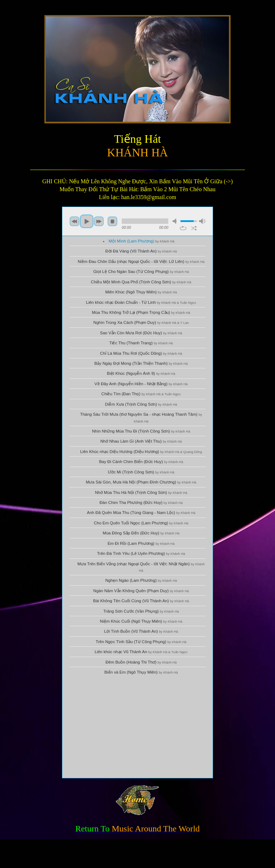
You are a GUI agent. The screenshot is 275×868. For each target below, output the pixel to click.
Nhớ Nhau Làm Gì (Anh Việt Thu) (141, 441)
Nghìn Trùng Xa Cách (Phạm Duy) (141, 322)
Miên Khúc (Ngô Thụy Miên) (141, 292)
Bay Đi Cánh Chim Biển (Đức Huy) (141, 462)
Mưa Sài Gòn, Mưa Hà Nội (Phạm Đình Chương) (141, 482)
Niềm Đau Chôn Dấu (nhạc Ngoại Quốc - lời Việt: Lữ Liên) (141, 261)
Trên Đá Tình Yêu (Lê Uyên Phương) (141, 553)
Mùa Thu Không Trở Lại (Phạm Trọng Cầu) (141, 312)
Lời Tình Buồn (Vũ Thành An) (141, 631)
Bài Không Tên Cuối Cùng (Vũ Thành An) (141, 601)
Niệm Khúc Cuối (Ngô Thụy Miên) (141, 621)
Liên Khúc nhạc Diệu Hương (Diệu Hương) (141, 452)
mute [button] (176, 221)
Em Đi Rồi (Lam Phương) (141, 543)
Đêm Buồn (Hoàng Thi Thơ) (141, 662)
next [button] (99, 221)
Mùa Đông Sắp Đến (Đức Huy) (141, 533)
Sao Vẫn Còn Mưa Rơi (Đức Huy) (141, 333)
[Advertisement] (137, 728)
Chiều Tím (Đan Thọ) (141, 394)
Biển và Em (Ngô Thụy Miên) (141, 672)
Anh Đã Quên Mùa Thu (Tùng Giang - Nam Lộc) (141, 513)
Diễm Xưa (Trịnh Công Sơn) (141, 404)
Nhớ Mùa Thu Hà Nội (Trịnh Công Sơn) (141, 492)
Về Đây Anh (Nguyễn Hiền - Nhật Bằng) (141, 384)
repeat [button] (183, 228)
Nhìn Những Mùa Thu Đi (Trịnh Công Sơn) (141, 431)
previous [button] (74, 221)
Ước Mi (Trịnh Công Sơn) (141, 472)
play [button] (87, 221)
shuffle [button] (194, 228)
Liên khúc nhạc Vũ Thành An (141, 652)
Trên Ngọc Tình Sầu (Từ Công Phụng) (141, 642)
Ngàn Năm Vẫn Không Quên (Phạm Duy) (141, 591)
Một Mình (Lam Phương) (142, 241)
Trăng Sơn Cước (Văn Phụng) (141, 611)
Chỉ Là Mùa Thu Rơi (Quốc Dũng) (141, 353)
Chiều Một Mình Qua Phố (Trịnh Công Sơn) (141, 282)
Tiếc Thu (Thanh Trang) (141, 343)
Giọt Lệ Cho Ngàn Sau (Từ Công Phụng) (141, 272)
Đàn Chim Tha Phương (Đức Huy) (141, 503)
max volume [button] (202, 221)
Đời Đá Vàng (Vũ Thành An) (141, 251)
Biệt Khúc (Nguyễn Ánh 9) (141, 373)
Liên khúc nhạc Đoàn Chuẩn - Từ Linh (141, 302)
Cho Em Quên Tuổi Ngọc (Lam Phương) (141, 523)
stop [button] (112, 221)
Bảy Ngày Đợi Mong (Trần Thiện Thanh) (141, 363)
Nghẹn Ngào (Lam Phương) (141, 580)
